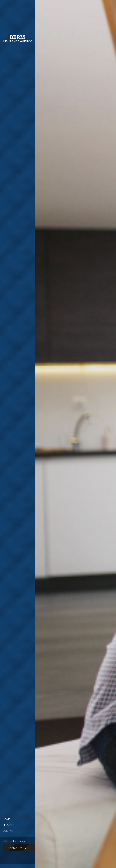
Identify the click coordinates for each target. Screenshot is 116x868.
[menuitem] (17, 819)
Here (10, 841)
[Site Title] (17, 40)
